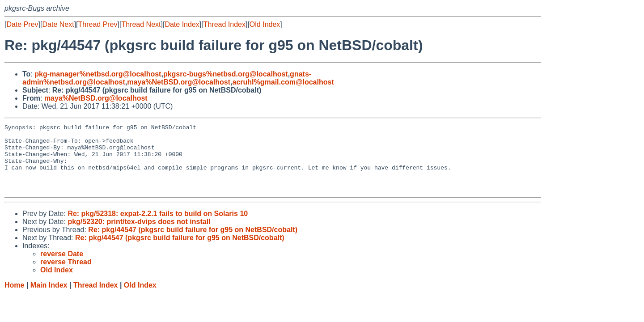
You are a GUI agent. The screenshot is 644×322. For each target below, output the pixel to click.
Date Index (182, 24)
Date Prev (22, 24)
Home (14, 299)
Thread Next (141, 24)
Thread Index (225, 24)
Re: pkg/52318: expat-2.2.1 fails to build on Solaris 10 (158, 227)
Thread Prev (98, 24)
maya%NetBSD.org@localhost (179, 82)
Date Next (58, 24)
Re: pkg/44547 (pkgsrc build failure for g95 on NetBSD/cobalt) (193, 243)
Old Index (265, 24)
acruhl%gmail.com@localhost (283, 82)
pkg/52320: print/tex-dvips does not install (139, 235)
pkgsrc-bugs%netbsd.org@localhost (226, 74)
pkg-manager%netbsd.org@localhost (98, 74)
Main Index (49, 299)
